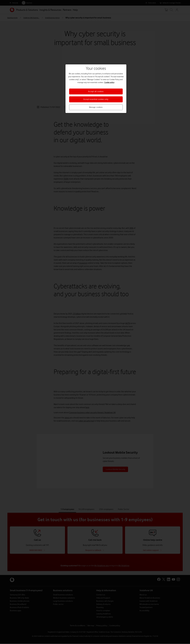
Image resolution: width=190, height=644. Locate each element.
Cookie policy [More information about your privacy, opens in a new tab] (109, 82)
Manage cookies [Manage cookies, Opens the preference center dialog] (96, 107)
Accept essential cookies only (96, 99)
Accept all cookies (96, 91)
